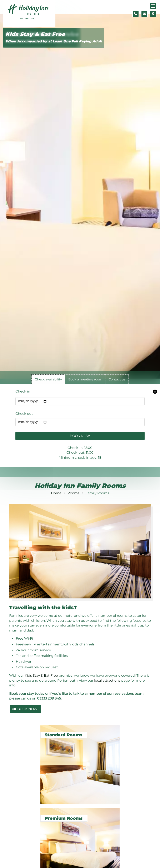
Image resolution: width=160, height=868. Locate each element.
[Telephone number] (136, 14)
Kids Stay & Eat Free (35, 34)
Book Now (80, 436)
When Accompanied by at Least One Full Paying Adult (54, 41)
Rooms (73, 493)
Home (56, 493)
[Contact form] (144, 14)
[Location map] (153, 14)
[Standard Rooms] (80, 762)
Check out (24, 414)
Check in (23, 391)
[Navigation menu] (153, 6)
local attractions (107, 680)
